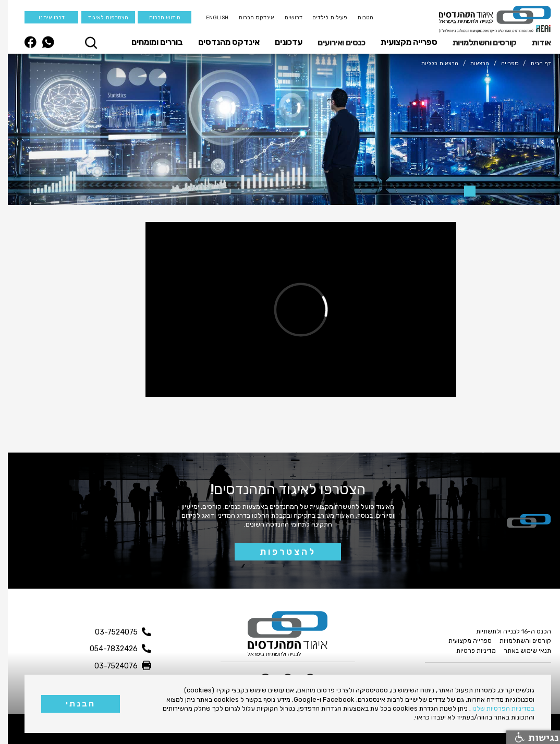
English (209, 17)
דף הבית (533, 63)
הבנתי (73, 704)
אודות (534, 42)
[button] (531, 42)
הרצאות (472, 63)
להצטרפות (280, 552)
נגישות (529, 737)
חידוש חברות (157, 17)
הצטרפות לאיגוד (100, 17)
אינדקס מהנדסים (221, 42)
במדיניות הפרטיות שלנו (496, 708)
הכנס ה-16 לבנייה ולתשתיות (506, 631)
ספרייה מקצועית (401, 42)
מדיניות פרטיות (468, 651)
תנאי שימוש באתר (520, 651)
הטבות (357, 17)
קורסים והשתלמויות (477, 42)
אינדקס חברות (248, 17)
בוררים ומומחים (149, 42)
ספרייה (502, 63)
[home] (487, 19)
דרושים (286, 17)
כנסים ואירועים (333, 42)
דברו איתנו (44, 17)
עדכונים (281, 42)
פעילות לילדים (322, 17)
